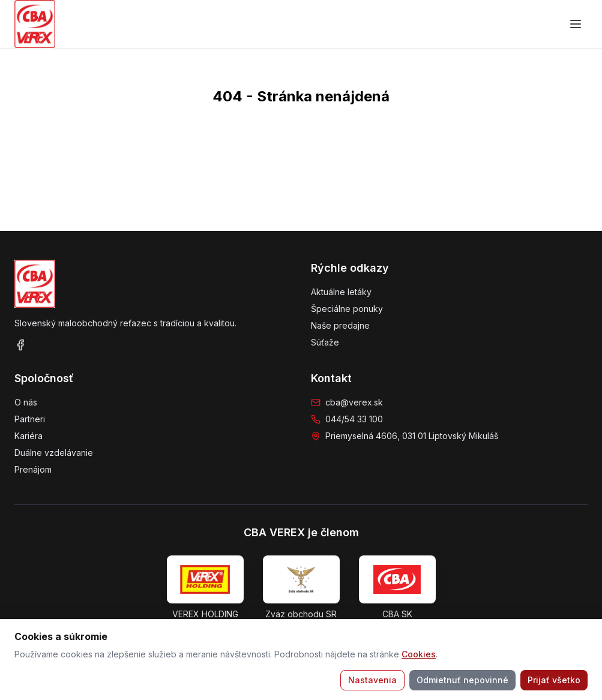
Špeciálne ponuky (347, 309)
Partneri (30, 419)
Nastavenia (372, 680)
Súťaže (325, 342)
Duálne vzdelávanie (54, 453)
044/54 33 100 (354, 419)
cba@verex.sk (354, 402)
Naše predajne (340, 325)
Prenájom (33, 469)
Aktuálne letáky (341, 292)
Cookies (419, 654)
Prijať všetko (554, 680)
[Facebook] (20, 345)
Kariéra (29, 436)
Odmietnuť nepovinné (462, 680)
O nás (26, 402)
